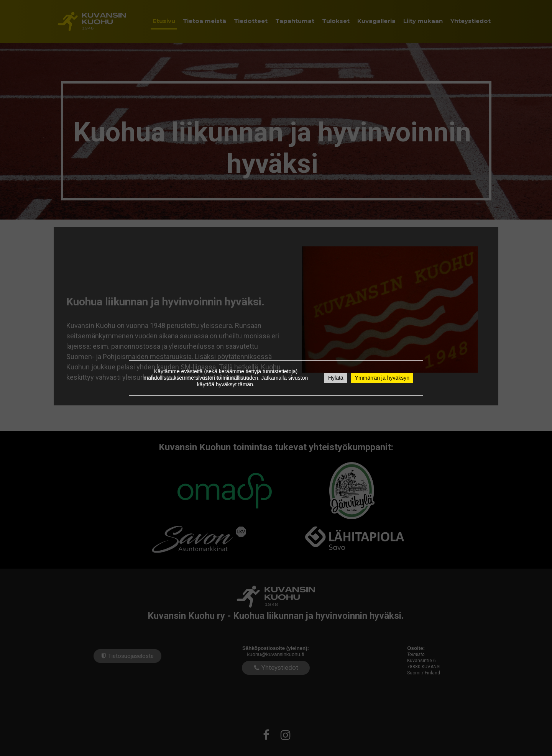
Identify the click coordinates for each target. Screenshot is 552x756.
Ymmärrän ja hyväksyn (382, 378)
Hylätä (336, 378)
